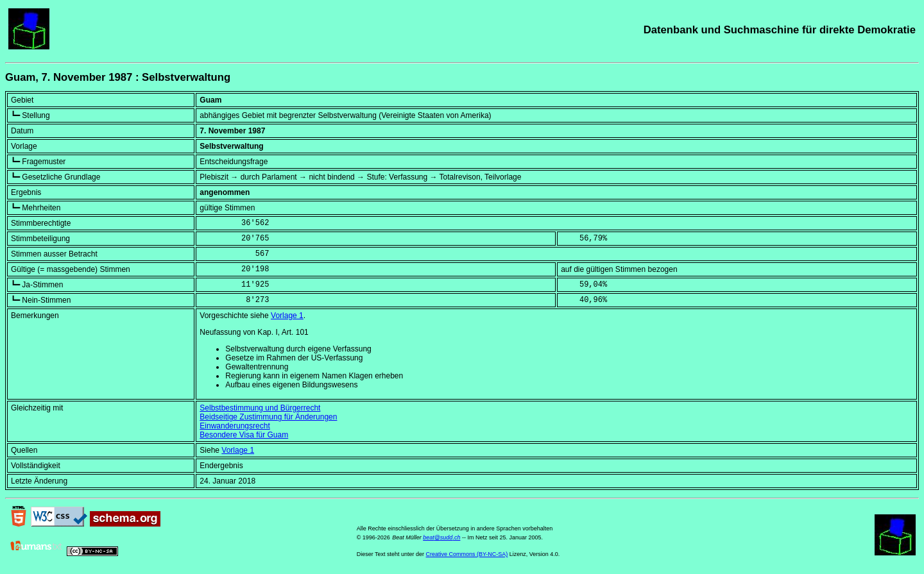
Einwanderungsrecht (235, 426)
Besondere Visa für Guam (244, 435)
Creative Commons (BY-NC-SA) (467, 554)
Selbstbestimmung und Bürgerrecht (260, 408)
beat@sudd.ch (441, 537)
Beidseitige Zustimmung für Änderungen (268, 417)
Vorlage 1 (287, 316)
